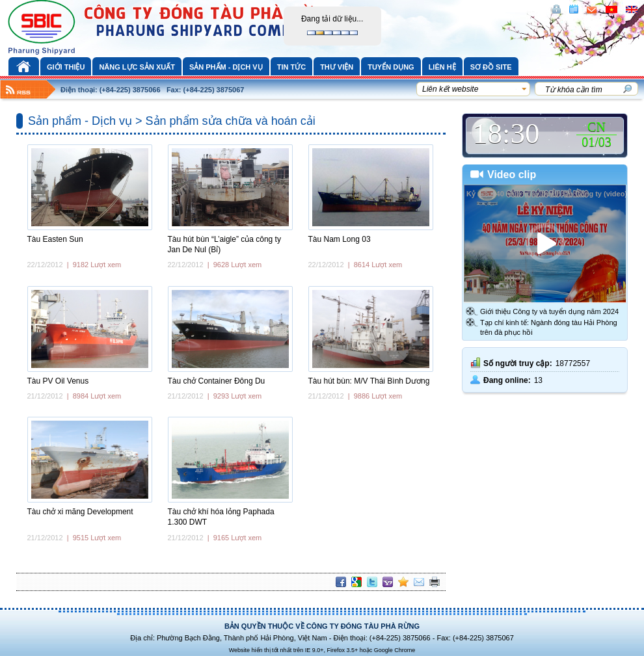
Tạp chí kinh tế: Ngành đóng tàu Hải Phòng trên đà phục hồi (549, 327)
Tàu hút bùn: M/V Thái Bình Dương (369, 381)
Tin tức (291, 67)
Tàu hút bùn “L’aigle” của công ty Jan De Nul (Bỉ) (224, 244)
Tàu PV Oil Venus (58, 381)
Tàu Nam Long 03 (340, 239)
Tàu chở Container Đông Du (217, 381)
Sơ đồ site (491, 67)
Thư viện (337, 67)
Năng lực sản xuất (137, 67)
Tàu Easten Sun (55, 239)
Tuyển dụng (391, 67)
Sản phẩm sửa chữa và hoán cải (231, 121)
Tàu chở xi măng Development (80, 512)
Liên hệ (442, 67)
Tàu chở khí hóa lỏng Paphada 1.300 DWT (221, 517)
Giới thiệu (66, 67)
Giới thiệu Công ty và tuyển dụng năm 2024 (549, 311)
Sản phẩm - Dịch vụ (226, 67)
